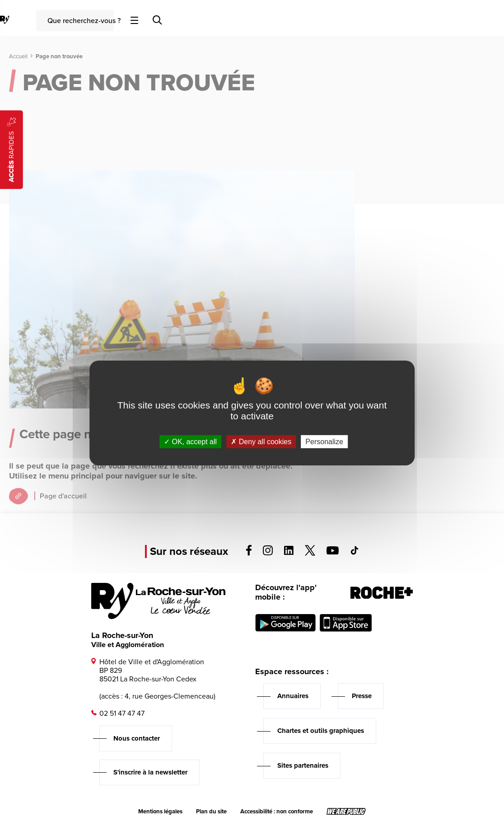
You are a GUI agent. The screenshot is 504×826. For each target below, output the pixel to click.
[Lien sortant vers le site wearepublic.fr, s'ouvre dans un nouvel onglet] (346, 812)
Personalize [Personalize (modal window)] (324, 442)
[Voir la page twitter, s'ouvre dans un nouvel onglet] (310, 553)
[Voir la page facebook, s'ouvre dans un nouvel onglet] (249, 553)
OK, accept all (190, 442)
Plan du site (211, 812)
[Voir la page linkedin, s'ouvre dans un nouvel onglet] (289, 552)
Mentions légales (160, 812)
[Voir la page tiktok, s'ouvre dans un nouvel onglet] (355, 552)
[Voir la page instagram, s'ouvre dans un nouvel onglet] (268, 553)
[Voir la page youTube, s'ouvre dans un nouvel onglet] (333, 552)
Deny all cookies (261, 442)
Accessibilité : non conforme (277, 812)
